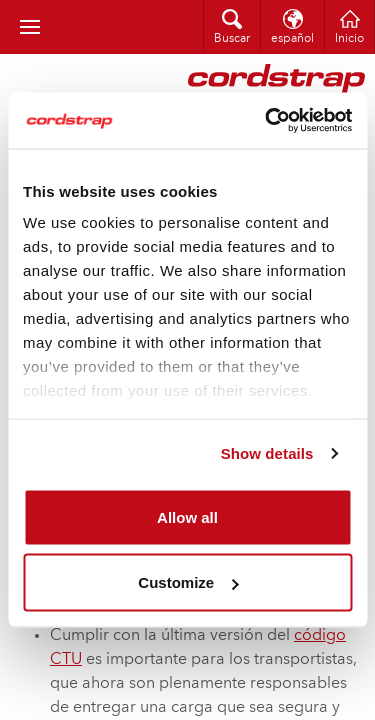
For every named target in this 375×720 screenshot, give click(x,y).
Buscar (232, 39)
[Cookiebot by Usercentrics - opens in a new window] (267, 121)
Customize (188, 582)
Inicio (349, 39)
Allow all (187, 516)
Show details (267, 453)
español (292, 39)
